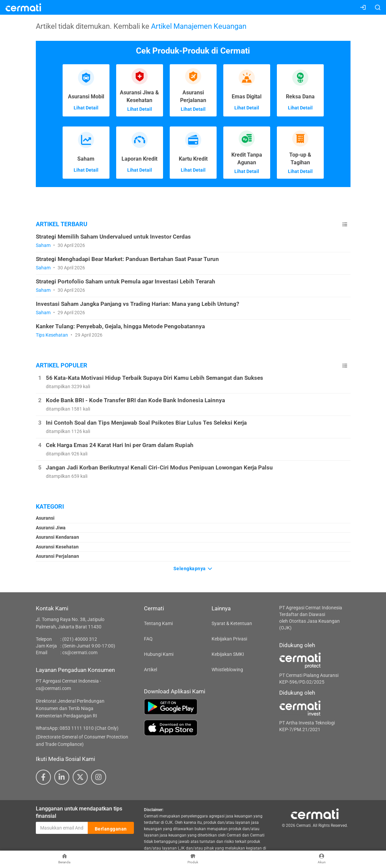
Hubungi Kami (159, 654)
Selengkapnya (193, 568)
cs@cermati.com (80, 653)
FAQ (148, 639)
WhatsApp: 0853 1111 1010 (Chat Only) (77, 728)
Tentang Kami (158, 623)
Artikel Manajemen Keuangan (199, 26)
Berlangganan (111, 828)
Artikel (150, 670)
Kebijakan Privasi (229, 639)
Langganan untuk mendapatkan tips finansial (79, 812)
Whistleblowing (227, 670)
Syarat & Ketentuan (232, 623)
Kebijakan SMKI (228, 654)
